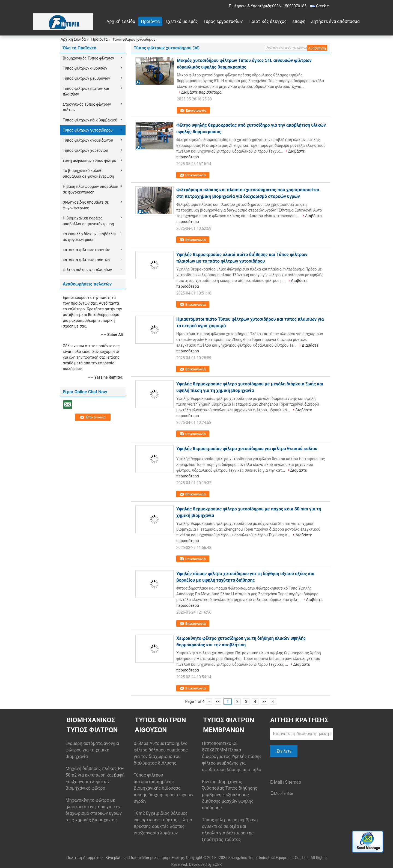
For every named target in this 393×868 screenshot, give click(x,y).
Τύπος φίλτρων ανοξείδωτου (88, 140)
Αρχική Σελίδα (121, 21)
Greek (322, 6)
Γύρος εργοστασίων (223, 21)
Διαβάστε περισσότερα (201, 92)
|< (209, 701)
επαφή (299, 21)
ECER (217, 864)
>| (273, 701)
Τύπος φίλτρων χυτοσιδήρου (88, 130)
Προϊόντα (150, 21)
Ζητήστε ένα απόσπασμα (335, 21)
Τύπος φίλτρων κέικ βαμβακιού (90, 120)
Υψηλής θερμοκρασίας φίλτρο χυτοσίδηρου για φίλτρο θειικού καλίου (247, 449)
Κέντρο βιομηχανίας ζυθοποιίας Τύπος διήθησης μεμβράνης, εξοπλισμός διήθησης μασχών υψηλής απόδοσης (230, 795)
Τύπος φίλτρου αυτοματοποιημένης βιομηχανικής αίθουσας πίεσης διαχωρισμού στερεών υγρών (163, 788)
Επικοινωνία (196, 110)
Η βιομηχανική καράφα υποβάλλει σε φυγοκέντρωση (88, 221)
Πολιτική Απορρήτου (84, 858)
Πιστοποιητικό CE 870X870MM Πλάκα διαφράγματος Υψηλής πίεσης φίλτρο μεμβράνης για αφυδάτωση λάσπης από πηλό (232, 756)
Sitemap (293, 782)
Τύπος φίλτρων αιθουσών (85, 68)
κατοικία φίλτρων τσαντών (86, 250)
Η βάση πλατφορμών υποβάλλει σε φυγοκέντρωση (91, 189)
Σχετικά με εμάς (182, 21)
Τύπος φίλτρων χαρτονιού (85, 150)
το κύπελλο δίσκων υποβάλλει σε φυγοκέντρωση (89, 237)
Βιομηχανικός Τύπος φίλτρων (88, 58)
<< (218, 701)
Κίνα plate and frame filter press (132, 858)
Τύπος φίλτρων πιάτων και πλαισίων (86, 91)
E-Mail (276, 782)
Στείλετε (284, 751)
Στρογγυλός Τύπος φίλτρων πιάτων (87, 107)
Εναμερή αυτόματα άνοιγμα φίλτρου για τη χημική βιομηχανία (92, 750)
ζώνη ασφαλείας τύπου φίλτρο (90, 160)
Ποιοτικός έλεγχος (268, 21)
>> (264, 701)
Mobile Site (282, 793)
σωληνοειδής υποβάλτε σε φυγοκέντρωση (86, 205)
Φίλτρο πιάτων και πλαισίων (87, 270)
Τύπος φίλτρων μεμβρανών (86, 78)
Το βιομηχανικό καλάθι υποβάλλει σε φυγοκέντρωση (88, 173)
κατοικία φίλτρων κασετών (86, 260)
